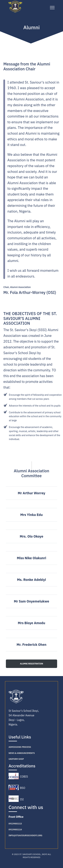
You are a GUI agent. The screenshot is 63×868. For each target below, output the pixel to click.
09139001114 (15, 830)
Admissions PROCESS (20, 747)
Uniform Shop (16, 759)
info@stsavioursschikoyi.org (25, 835)
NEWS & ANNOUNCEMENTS (22, 753)
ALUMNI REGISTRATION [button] (32, 664)
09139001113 (15, 824)
